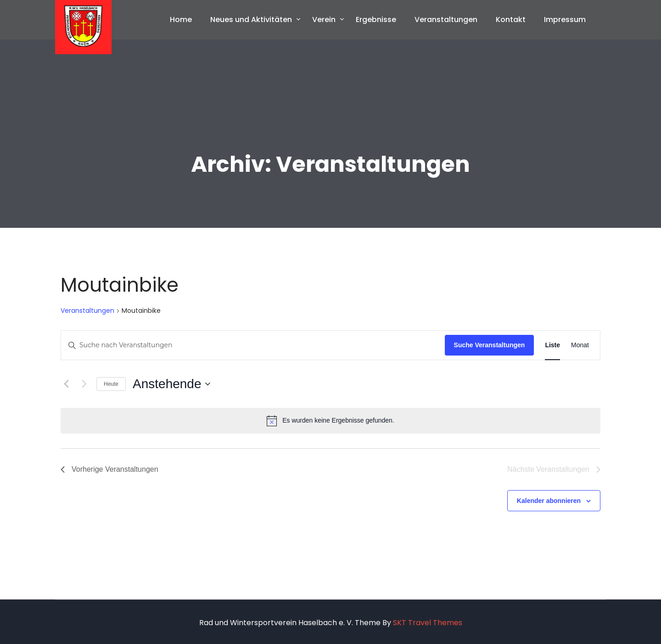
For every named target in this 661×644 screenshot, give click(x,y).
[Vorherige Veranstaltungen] (66, 384)
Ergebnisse (376, 20)
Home (181, 20)
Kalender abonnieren (549, 501)
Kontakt (511, 20)
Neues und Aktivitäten (251, 20)
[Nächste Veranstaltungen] (84, 384)
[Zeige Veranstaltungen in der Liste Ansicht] (552, 345)
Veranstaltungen (446, 20)
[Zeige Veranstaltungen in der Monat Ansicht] (580, 345)
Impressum (565, 20)
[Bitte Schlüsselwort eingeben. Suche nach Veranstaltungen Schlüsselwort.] (253, 345)
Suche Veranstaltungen (490, 345)
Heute (111, 384)
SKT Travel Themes (428, 623)
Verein (324, 20)
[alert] (330, 421)
